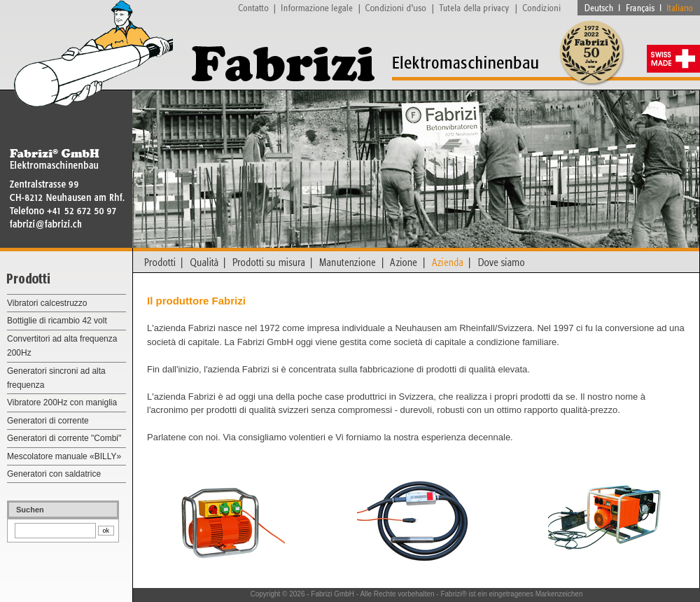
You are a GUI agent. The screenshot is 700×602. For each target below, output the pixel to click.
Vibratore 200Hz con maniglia (62, 402)
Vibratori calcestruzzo (47, 303)
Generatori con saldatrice (54, 474)
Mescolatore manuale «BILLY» (64, 456)
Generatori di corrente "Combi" (64, 438)
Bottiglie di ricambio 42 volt (57, 321)
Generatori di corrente (48, 421)
